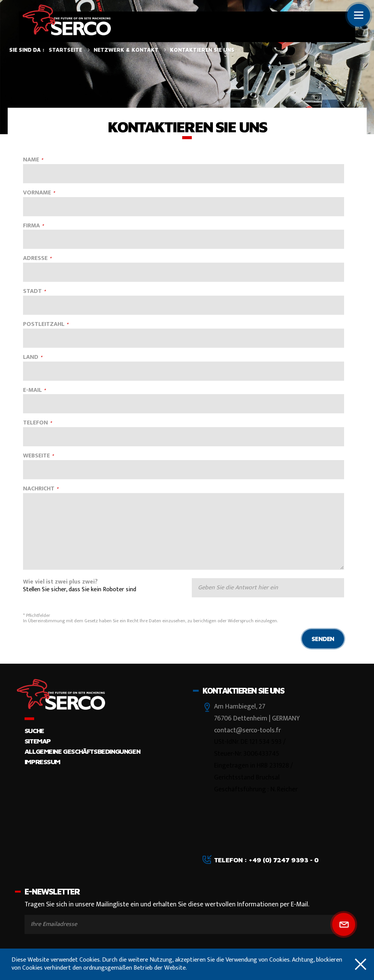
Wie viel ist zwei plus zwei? (60, 582)
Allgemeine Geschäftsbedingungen (82, 751)
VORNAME (37, 193)
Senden (323, 639)
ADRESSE (35, 259)
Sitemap (38, 741)
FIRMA (31, 226)
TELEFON (35, 423)
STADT (32, 292)
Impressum (42, 762)
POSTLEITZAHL (44, 325)
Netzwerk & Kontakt (126, 50)
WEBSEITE (36, 456)
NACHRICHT (39, 489)
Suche (34, 731)
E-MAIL (32, 391)
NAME (31, 160)
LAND (31, 358)
